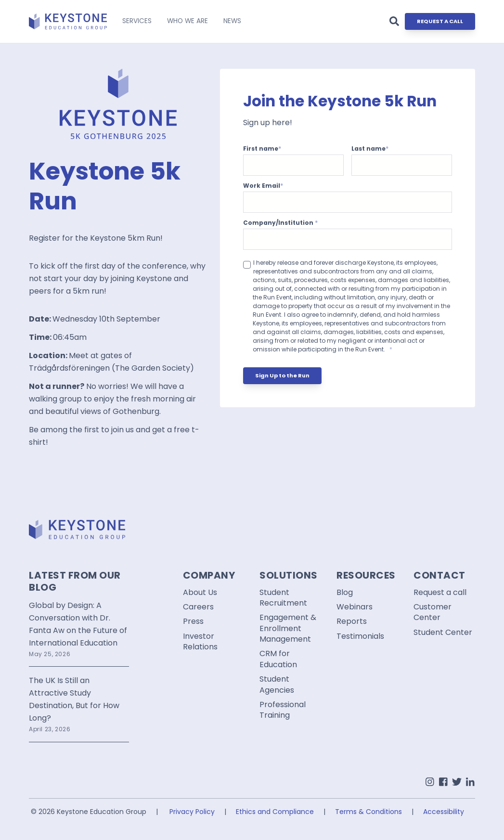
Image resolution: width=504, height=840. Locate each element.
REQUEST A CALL (440, 21)
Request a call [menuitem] (440, 593)
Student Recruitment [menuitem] (283, 598)
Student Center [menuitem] (443, 633)
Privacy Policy (192, 812)
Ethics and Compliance (275, 812)
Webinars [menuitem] (355, 607)
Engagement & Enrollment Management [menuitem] (288, 628)
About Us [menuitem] (200, 593)
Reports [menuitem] (352, 621)
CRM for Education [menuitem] (278, 659)
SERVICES (137, 21)
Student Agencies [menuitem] (277, 685)
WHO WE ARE (187, 21)
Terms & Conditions (368, 812)
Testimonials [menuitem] (360, 636)
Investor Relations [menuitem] (200, 642)
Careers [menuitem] (198, 607)
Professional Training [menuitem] (283, 710)
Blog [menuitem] (345, 593)
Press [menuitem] (193, 621)
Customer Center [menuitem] (433, 612)
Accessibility (444, 812)
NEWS (232, 21)
